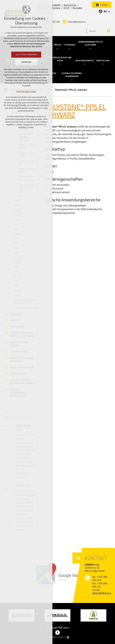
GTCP (66, 8)
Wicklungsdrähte (85, 60)
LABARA (56, 5)
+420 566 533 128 (100, 578)
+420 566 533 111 (100, 585)
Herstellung (103, 60)
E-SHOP (104, 5)
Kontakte (77, 8)
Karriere (56, 8)
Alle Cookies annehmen (26, 55)
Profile (57, 45)
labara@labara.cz (77, 22)
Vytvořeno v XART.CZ (58, 638)
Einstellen (26, 62)
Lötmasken (69, 45)
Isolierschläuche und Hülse (60, 59)
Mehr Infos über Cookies (26, 91)
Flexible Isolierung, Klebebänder (72, 75)
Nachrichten (70, 5)
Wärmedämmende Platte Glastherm (90, 43)
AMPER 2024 (24, 485)
